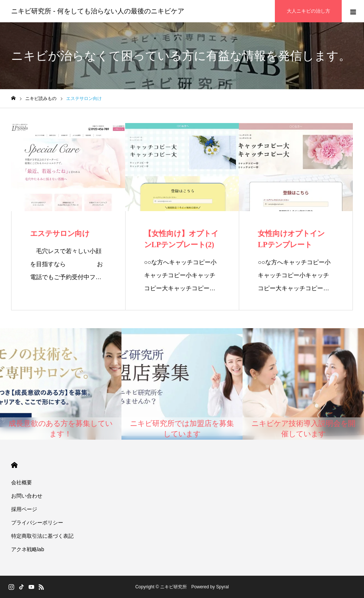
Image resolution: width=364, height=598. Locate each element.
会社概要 (22, 482)
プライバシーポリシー (37, 523)
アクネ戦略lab (28, 549)
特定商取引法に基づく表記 (42, 536)
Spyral (222, 587)
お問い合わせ (27, 496)
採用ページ (24, 509)
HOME (14, 465)
